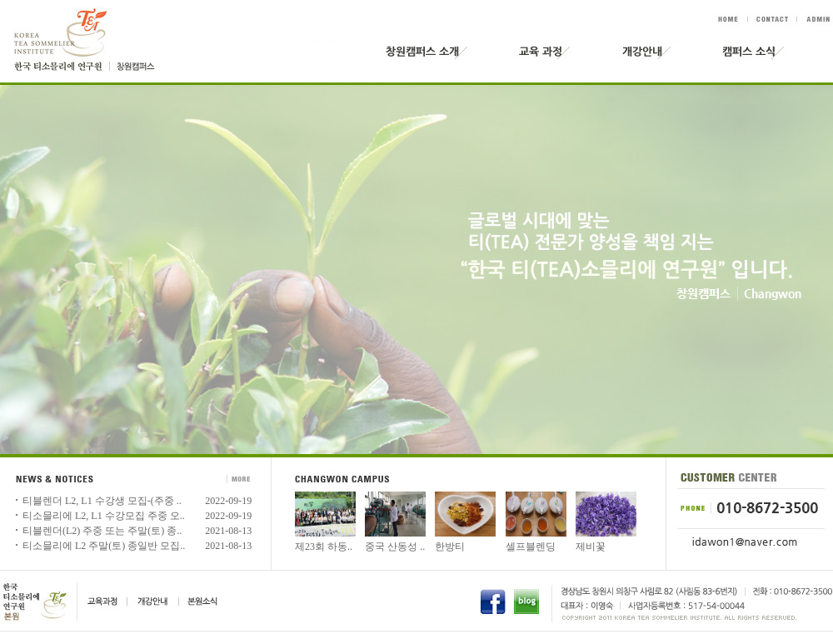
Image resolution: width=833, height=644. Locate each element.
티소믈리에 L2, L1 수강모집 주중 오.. (104, 516)
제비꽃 (591, 547)
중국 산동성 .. (395, 547)
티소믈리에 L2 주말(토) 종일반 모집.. (104, 546)
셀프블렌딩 (531, 547)
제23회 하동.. (324, 547)
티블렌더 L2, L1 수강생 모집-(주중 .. (102, 501)
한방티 (450, 547)
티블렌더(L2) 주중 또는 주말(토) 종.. (102, 531)
